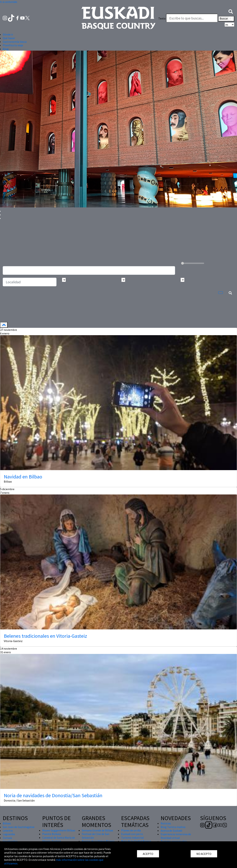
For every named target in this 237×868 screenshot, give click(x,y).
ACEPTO (148, 854)
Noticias (166, 823)
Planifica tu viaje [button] (13, 45)
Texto (162, 18)
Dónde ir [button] (8, 34)
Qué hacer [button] (9, 38)
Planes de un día (131, 830)
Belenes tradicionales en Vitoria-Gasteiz (45, 636)
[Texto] (192, 18)
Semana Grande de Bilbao (97, 830)
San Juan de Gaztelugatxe (19, 827)
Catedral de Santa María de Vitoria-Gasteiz (59, 839)
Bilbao (7, 823)
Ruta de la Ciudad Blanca (136, 841)
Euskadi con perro (132, 834)
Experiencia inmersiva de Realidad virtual (176, 836)
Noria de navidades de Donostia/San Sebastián (53, 795)
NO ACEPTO (204, 854)
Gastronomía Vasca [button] (15, 42)
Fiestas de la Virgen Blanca (98, 841)
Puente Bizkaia (52, 834)
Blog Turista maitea (173, 827)
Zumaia (7, 838)
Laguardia (9, 834)
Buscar (226, 19)
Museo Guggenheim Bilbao (59, 830)
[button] (231, 11)
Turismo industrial (132, 838)
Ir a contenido (9, 2)
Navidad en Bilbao (23, 477)
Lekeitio (8, 831)
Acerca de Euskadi (171, 831)
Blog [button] (6, 49)
